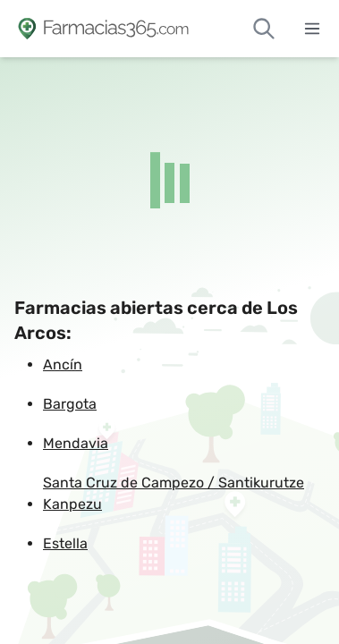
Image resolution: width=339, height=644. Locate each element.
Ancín (63, 364)
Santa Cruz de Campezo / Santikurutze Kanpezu (174, 493)
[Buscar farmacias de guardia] (264, 29)
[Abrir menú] (312, 29)
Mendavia (76, 443)
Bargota (70, 404)
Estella (65, 543)
